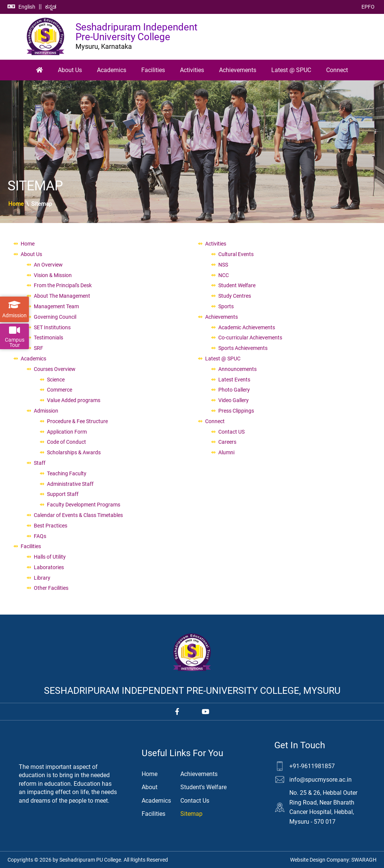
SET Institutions (52, 327)
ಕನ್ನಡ (51, 7)
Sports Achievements (243, 348)
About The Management (62, 296)
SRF (39, 348)
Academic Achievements (247, 327)
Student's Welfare (203, 787)
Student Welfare (237, 285)
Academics (112, 70)
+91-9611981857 (312, 766)
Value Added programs (74, 400)
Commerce (60, 390)
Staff (40, 463)
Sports (226, 306)
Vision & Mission (53, 275)
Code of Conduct (67, 442)
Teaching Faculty (67, 473)
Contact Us (195, 801)
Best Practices (51, 526)
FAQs (40, 536)
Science (56, 380)
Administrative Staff (70, 484)
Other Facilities (51, 588)
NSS (223, 265)
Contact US (231, 432)
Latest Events (234, 380)
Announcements (237, 369)
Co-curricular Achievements (250, 338)
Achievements (238, 70)
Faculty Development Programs (84, 505)
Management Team (56, 306)
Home (16, 204)
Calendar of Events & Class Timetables (78, 515)
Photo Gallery (234, 390)
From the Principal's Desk (63, 285)
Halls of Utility (50, 557)
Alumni (226, 452)
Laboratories (49, 567)
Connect (337, 70)
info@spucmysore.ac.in (321, 780)
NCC (224, 275)
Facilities (153, 70)
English (27, 7)
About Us (70, 70)
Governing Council (55, 317)
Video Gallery (234, 400)
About (150, 787)
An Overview (48, 265)
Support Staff (63, 494)
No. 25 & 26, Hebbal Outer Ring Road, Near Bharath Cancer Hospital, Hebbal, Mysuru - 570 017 (323, 807)
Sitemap (191, 814)
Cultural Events (236, 254)
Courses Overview (55, 369)
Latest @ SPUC (291, 70)
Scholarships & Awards (74, 452)
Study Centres (235, 296)
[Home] (39, 70)
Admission (46, 411)
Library (42, 578)
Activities (192, 70)
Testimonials (48, 338)
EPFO (368, 7)
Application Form (67, 432)
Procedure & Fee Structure (77, 421)
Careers (227, 442)
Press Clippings (236, 411)
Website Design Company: (333, 860)
